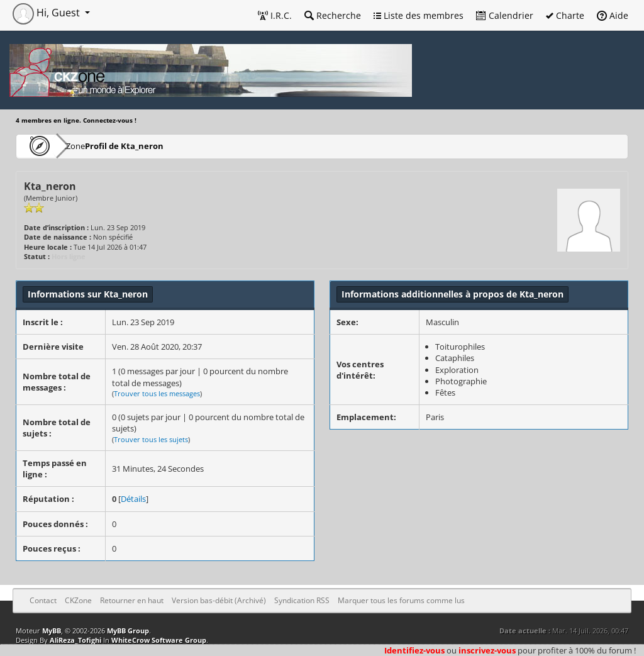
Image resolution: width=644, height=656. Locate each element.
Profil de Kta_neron (160, 146)
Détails (133, 499)
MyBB (52, 631)
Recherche (333, 15)
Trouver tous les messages (157, 393)
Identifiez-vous (414, 650)
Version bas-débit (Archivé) (219, 600)
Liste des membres (419, 15)
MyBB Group (128, 631)
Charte (565, 15)
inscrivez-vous (487, 650)
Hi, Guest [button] (47, 13)
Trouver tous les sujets (151, 439)
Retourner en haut (132, 600)
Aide (613, 15)
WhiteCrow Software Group (159, 640)
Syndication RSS (302, 600)
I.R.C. (275, 15)
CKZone (88, 146)
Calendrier (505, 15)
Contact (43, 600)
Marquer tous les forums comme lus (401, 600)
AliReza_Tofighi (75, 640)
